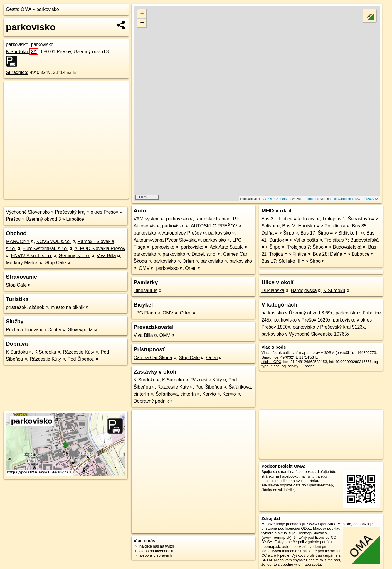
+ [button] (142, 14)
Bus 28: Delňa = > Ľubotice (341, 254)
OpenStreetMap (280, 199)
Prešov (13, 219)
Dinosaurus (145, 291)
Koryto (209, 394)
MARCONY (18, 241)
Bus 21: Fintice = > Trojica (288, 219)
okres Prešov (104, 212)
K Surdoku (22, 52)
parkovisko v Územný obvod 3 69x (297, 313)
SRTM (267, 560)
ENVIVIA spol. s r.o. (32, 256)
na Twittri (308, 476)
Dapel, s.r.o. (204, 254)
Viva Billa (106, 256)
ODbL (306, 528)
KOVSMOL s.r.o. (54, 241)
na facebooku (301, 472)
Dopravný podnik (151, 401)
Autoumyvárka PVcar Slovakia (165, 240)
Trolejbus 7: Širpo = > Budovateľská (324, 247)
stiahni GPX (271, 362)
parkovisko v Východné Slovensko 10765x (305, 334)
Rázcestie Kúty (79, 352)
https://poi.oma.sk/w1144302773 (355, 199)
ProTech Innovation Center (34, 330)
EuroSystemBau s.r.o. (45, 248)
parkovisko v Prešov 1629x (302, 320)
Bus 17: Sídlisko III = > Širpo (291, 261)
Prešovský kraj (70, 212)
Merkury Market (22, 263)
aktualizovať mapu (293, 353)
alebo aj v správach (156, 555)
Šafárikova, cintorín (176, 394)
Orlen (188, 261)
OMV (144, 268)
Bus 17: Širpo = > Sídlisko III (330, 233)
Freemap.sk (310, 199)
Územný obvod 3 (43, 219)
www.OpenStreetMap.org (330, 524)
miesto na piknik (68, 307)
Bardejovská (304, 291)
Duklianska (273, 291)
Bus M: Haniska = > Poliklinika (314, 226)
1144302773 (365, 353)
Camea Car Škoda (153, 358)
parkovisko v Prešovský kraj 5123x (329, 327)
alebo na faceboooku (157, 551)
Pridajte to (314, 560)
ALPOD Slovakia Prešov (100, 248)
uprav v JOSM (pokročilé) (332, 353)
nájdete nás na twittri (157, 546)
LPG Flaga (145, 313)
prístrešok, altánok (25, 307)
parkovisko (48, 9)
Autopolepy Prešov (182, 233)
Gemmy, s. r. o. (74, 256)
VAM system (147, 219)
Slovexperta (81, 330)
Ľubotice (75, 219)
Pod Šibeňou (81, 359)
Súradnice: (17, 72)
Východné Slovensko (28, 212)
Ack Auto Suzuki (227, 247)
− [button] (142, 23)
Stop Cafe (55, 263)
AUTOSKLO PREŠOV (214, 226)
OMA (26, 9)
